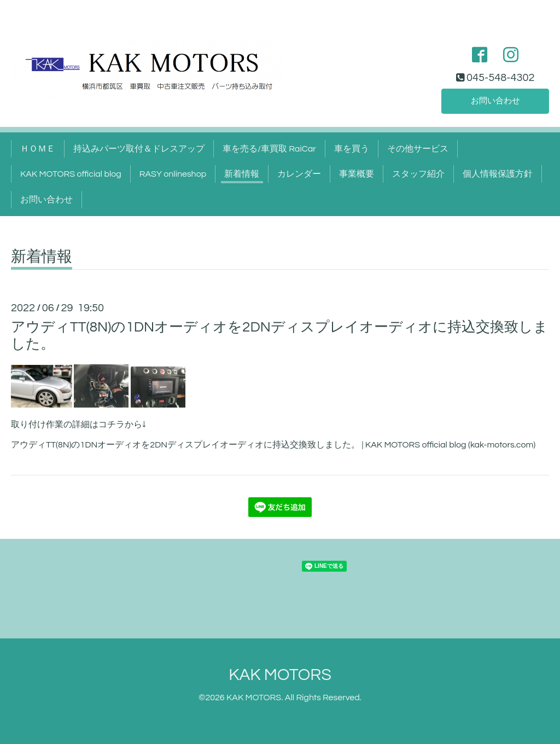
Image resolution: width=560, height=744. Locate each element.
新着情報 (242, 174)
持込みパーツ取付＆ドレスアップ (139, 149)
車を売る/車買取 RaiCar (269, 149)
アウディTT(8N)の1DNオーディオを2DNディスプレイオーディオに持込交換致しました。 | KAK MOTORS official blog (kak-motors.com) (273, 445)
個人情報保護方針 (498, 174)
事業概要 (357, 174)
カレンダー (299, 174)
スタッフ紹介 (418, 174)
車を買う (352, 149)
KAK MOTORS (280, 675)
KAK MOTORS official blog (71, 174)
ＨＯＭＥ (38, 149)
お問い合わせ (495, 101)
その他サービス (418, 149)
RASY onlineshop (173, 174)
